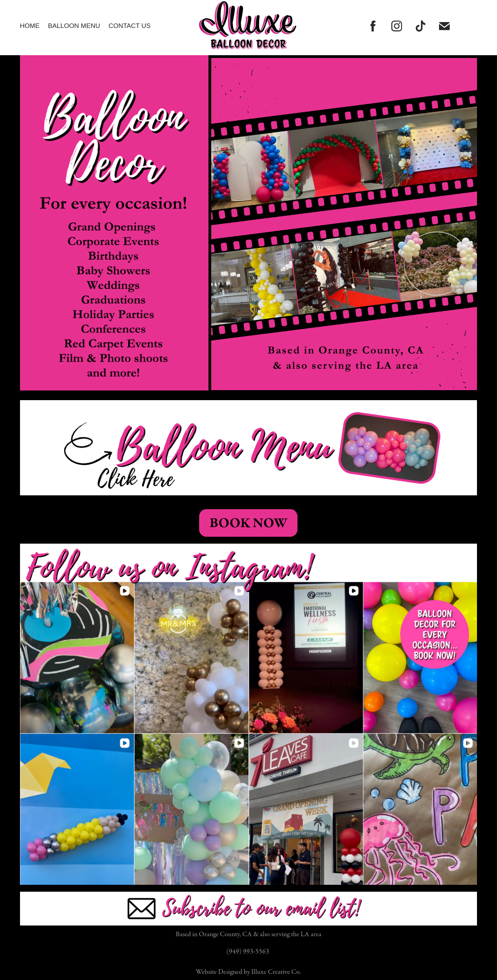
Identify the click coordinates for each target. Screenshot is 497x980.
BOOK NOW (248, 523)
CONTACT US (129, 26)
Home (30, 26)
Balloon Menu (74, 26)
